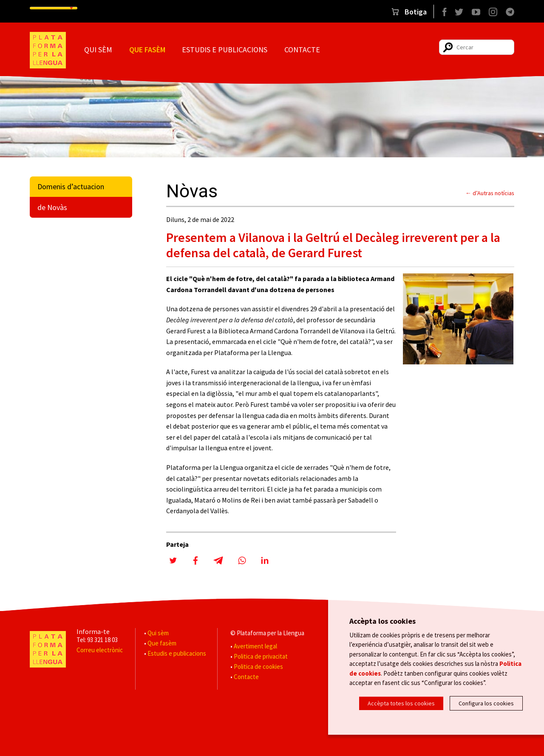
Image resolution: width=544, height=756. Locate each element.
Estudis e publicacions (225, 50)
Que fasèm (147, 50)
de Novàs (52, 207)
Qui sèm (98, 50)
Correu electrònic (100, 650)
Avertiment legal (255, 646)
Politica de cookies (258, 666)
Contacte (302, 50)
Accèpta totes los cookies (401, 703)
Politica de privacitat (261, 656)
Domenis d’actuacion (71, 186)
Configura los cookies (486, 703)
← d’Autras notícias (490, 193)
